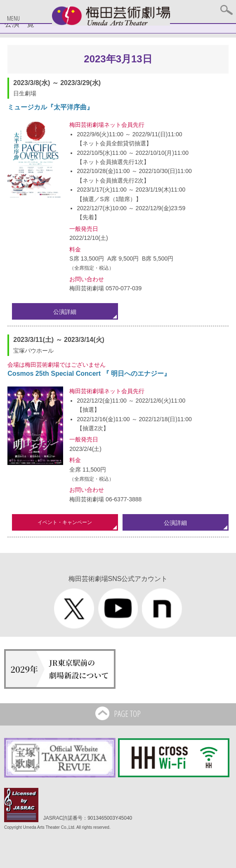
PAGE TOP (118, 715)
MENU (13, 18)
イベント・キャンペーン (65, 522)
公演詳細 (65, 312)
